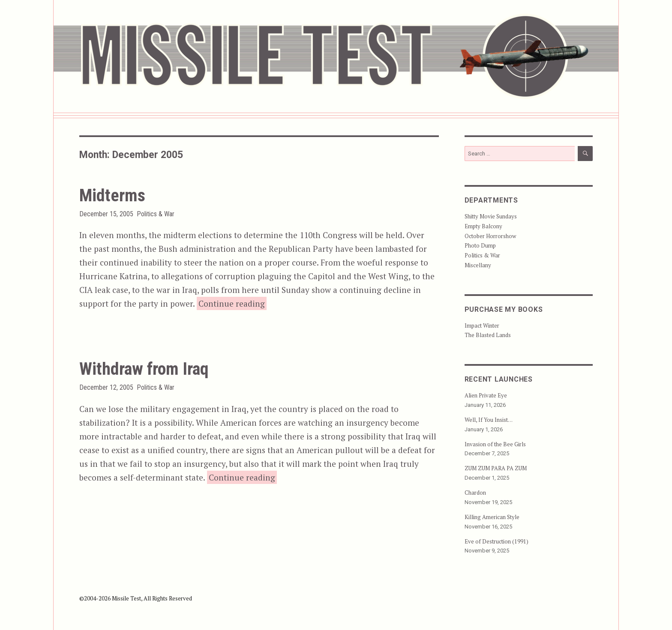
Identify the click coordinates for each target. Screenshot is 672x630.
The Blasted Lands (488, 335)
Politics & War (156, 214)
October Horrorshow (490, 236)
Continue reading (232, 303)
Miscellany (478, 265)
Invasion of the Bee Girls (495, 444)
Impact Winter (482, 325)
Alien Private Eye (486, 395)
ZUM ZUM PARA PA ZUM (496, 468)
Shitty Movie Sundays (491, 216)
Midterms (112, 196)
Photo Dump (480, 245)
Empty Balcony (483, 226)
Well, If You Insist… (489, 420)
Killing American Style (492, 517)
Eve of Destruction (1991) (496, 541)
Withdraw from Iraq (144, 369)
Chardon (475, 493)
